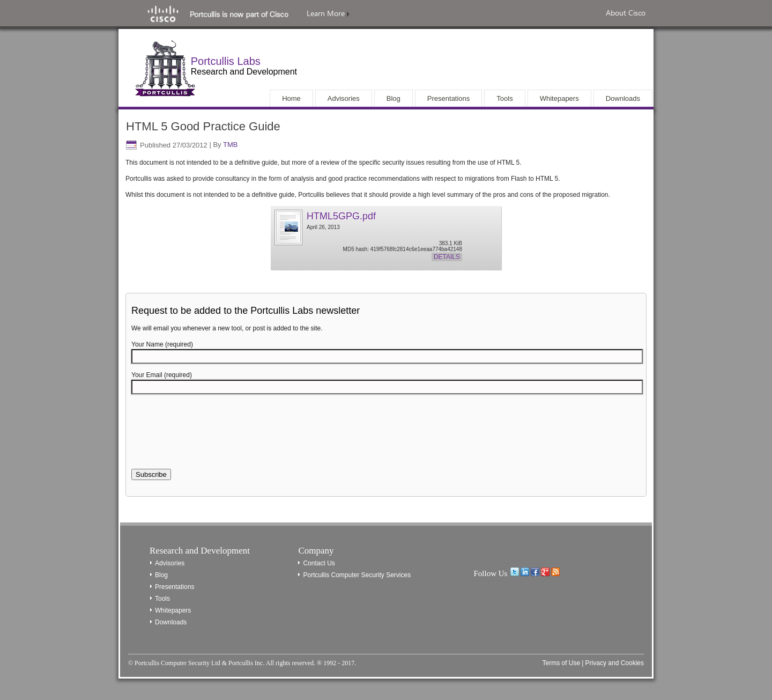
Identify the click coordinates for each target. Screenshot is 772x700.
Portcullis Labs (226, 61)
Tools (162, 599)
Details (447, 257)
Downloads (171, 622)
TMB (230, 145)
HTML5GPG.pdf (341, 216)
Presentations (175, 587)
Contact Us (319, 563)
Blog (161, 575)
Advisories (170, 563)
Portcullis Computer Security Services (357, 575)
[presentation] (213, 438)
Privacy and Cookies (615, 663)
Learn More (328, 13)
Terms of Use (561, 663)
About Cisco (626, 13)
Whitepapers (173, 610)
